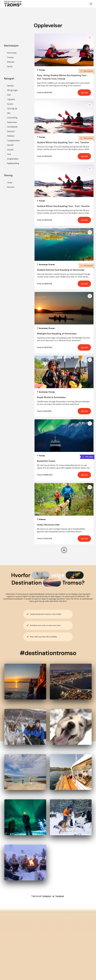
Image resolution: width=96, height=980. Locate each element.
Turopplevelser (13, 141)
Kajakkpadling (13, 163)
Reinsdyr (11, 131)
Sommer (11, 187)
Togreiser (11, 99)
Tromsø (10, 57)
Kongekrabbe (13, 159)
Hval (9, 154)
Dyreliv (10, 104)
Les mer (84, 93)
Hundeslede (12, 127)
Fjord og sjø (12, 108)
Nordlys (10, 86)
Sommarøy (12, 53)
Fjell (9, 95)
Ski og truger (12, 90)
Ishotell (10, 150)
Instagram (47, 896)
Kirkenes (11, 62)
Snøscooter (12, 122)
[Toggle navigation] (91, 4)
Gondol (10, 145)
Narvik (10, 67)
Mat (9, 113)
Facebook (60, 896)
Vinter (10, 183)
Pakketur (11, 136)
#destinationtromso (48, 653)
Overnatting (12, 118)
